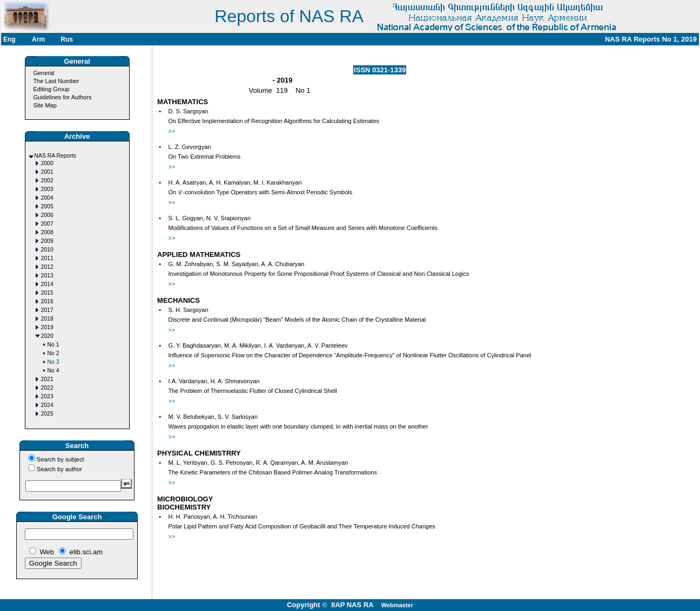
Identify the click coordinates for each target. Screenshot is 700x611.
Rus (67, 39)
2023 (47, 396)
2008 (47, 232)
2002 (47, 181)
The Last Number (56, 81)
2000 (47, 163)
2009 (47, 241)
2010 (47, 250)
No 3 (53, 362)
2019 (47, 327)
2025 (47, 414)
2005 (47, 206)
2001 (47, 172)
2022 (47, 388)
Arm (38, 39)
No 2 (53, 353)
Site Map (45, 105)
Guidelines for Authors (62, 97)
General (43, 73)
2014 (47, 284)
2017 (47, 310)
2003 (47, 189)
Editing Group (51, 89)
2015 (47, 293)
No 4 (53, 371)
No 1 (53, 345)
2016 (47, 301)
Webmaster (397, 605)
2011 (47, 258)
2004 (47, 198)
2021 (47, 379)
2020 (47, 336)
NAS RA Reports (55, 156)
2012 (47, 267)
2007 (47, 224)
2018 (47, 319)
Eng (9, 39)
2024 (47, 405)
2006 (47, 215)
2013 (47, 276)
